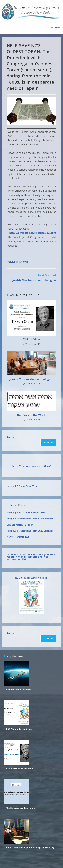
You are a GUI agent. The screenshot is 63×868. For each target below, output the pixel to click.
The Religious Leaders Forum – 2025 (26, 512)
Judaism (16, 262)
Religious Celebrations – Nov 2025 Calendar (30, 531)
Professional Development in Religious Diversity (30, 847)
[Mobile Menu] (56, 28)
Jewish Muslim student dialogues (31, 379)
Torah (24, 262)
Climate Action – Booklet (20, 525)
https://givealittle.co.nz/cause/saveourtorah (35, 233)
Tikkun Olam (31, 339)
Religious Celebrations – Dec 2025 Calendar (30, 519)
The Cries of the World (31, 415)
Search (10, 437)
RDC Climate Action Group (32, 578)
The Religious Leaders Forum (20, 808)
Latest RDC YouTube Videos (24, 486)
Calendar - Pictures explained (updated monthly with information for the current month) (31, 557)
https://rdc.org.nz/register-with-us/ (32, 466)
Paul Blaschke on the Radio (20, 769)
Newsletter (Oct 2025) (18, 537)
